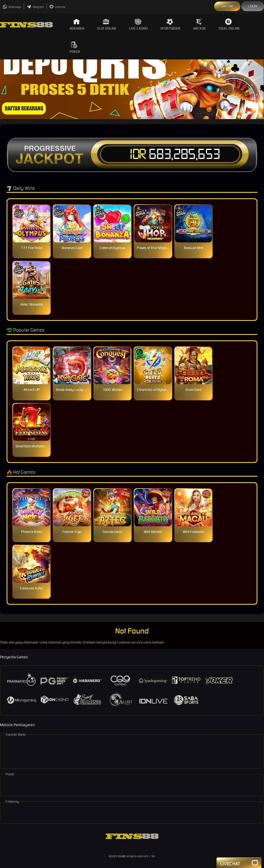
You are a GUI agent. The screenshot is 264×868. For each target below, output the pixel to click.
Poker (75, 48)
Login (253, 6)
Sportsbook (170, 24)
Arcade (199, 24)
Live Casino (138, 24)
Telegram (35, 7)
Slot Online (107, 24)
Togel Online (229, 24)
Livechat (57, 7)
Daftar (227, 6)
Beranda (77, 24)
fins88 (122, 856)
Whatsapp (12, 7)
